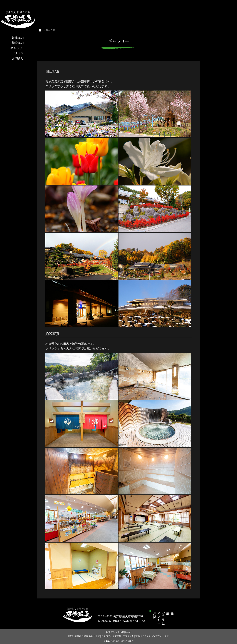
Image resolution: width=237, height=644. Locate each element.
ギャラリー (18, 48)
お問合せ (18, 58)
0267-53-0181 (111, 621)
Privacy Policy (127, 641)
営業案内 (18, 38)
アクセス (18, 53)
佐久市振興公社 (123, 632)
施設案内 (18, 43)
